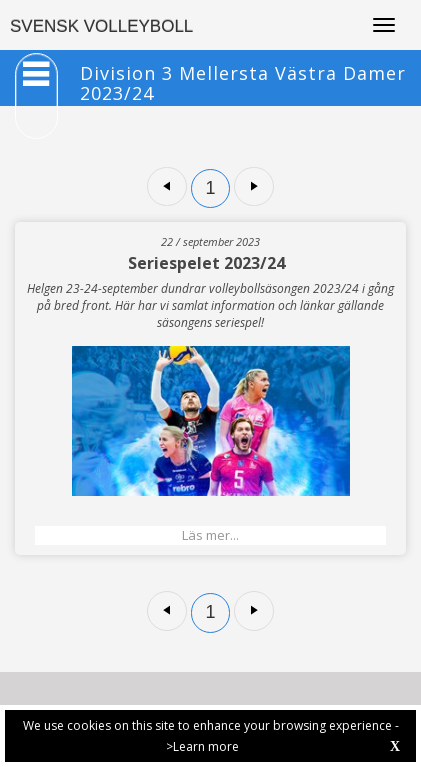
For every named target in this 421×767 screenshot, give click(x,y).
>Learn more (202, 746)
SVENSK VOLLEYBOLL (101, 26)
